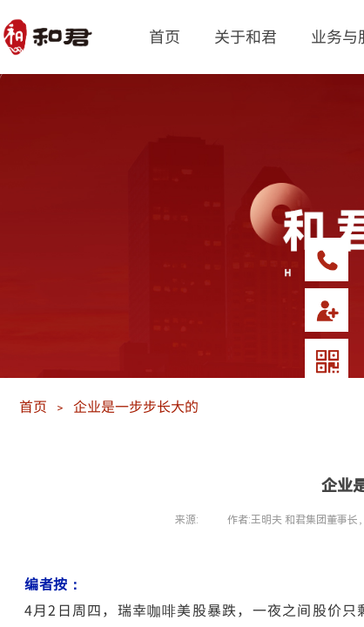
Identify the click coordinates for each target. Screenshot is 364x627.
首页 (165, 36)
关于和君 (246, 36)
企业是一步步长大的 (136, 406)
